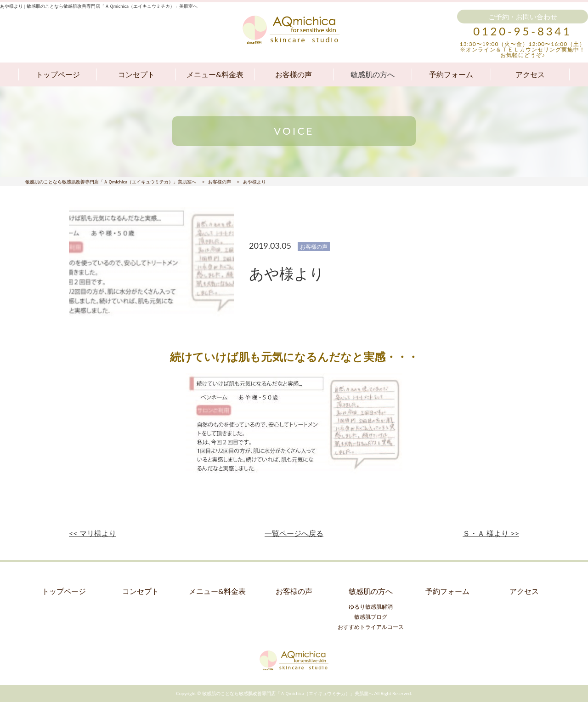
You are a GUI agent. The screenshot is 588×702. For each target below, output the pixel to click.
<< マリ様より (93, 533)
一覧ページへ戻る (294, 533)
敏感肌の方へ (373, 74)
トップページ (58, 74)
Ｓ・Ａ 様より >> (491, 533)
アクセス (530, 74)
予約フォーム (451, 74)
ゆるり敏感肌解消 (371, 607)
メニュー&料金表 (215, 74)
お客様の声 (294, 74)
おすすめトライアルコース (371, 627)
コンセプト (136, 74)
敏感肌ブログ (371, 617)
